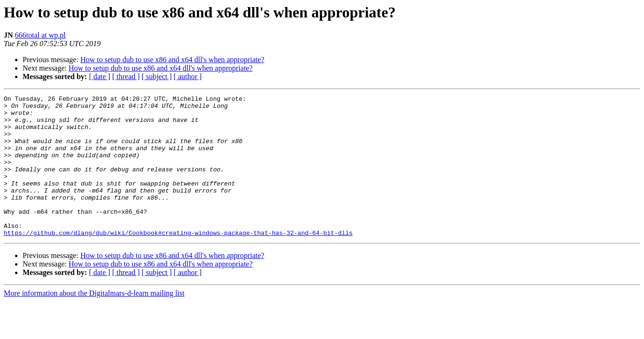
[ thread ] (126, 77)
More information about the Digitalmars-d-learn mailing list (94, 321)
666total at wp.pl (40, 35)
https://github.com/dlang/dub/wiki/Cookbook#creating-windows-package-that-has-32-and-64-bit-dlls (178, 261)
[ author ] (188, 77)
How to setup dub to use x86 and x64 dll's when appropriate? (173, 60)
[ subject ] (157, 77)
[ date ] (100, 77)
